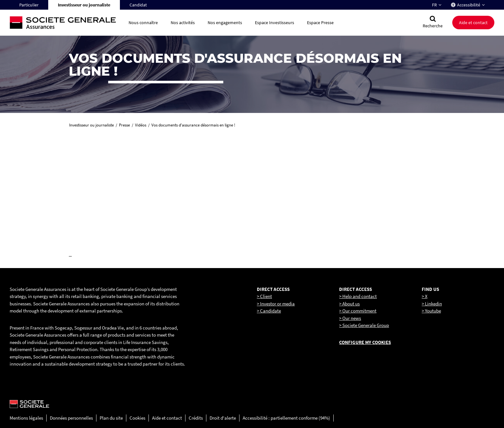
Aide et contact (473, 23)
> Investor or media (276, 304)
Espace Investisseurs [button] (274, 23)
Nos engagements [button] (225, 23)
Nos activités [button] (183, 23)
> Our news (350, 318)
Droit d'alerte (223, 418)
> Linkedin (432, 304)
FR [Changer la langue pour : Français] (434, 5)
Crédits (196, 418)
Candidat (138, 5)
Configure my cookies (365, 342)
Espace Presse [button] (320, 23)
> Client (264, 296)
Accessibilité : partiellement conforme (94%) (286, 418)
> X (425, 296)
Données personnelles (71, 418)
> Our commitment (358, 311)
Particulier (29, 5)
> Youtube (431, 311)
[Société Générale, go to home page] (66, 23)
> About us (349, 304)
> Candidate (269, 311)
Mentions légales (26, 418)
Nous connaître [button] (143, 23)
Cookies (137, 418)
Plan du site (111, 418)
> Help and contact (358, 296)
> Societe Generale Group (364, 325)
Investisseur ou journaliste (84, 5)
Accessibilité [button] (469, 5)
